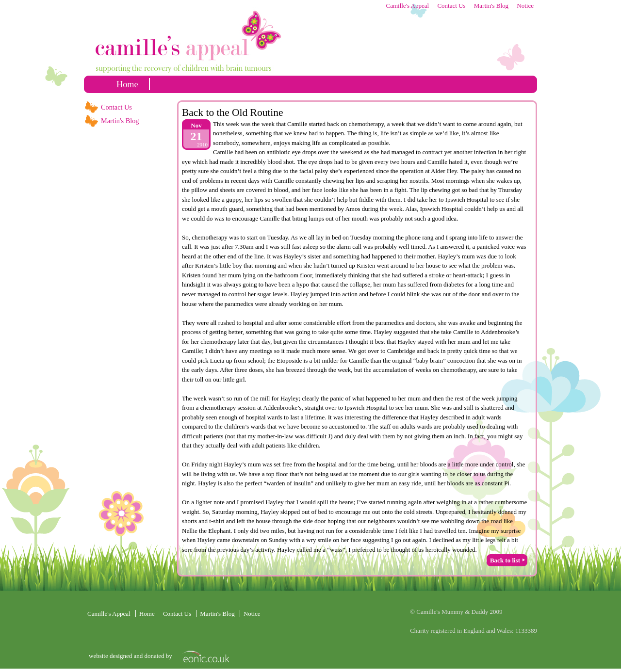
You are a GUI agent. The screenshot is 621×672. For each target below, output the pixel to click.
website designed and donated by (131, 656)
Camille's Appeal (407, 6)
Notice (525, 6)
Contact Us (451, 6)
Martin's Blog (491, 6)
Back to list (505, 560)
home (127, 84)
